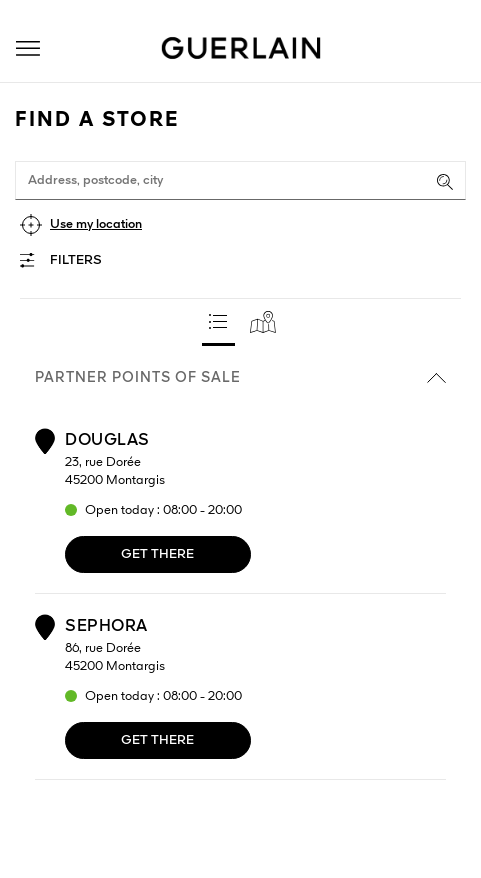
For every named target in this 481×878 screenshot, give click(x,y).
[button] (28, 48)
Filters (76, 260)
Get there (157, 554)
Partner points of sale (240, 378)
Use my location (96, 224)
